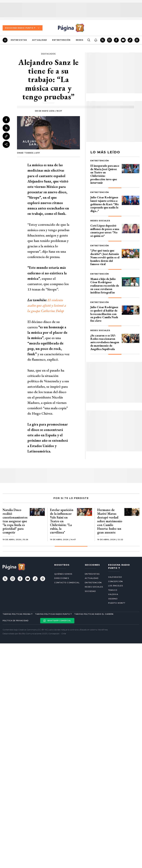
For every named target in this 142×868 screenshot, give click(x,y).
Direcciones (62, 578)
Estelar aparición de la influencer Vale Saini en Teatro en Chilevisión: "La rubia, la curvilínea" (62, 521)
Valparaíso (115, 577)
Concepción (115, 581)
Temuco (113, 590)
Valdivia (113, 594)
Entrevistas (19, 40)
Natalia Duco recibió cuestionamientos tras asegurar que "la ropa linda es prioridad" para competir (15, 521)
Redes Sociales (100, 221)
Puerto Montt (117, 603)
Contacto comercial (67, 583)
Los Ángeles (116, 586)
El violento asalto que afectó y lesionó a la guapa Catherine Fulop (47, 305)
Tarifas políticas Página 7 (18, 614)
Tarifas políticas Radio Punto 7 (53, 614)
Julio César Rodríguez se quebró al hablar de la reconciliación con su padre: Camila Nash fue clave (104, 314)
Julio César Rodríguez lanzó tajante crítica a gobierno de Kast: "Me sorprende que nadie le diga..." (104, 204)
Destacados (48, 54)
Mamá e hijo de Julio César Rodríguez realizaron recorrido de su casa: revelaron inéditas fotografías (105, 286)
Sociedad (90, 591)
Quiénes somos (63, 574)
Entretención (61, 40)
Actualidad (40, 40)
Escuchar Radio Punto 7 (23, 28)
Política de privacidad (16, 621)
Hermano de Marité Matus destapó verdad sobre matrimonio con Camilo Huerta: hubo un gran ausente (110, 521)
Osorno (113, 599)
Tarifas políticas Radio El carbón (94, 614)
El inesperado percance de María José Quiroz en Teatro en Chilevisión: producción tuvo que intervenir (105, 174)
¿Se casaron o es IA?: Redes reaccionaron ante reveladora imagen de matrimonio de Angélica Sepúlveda (105, 342)
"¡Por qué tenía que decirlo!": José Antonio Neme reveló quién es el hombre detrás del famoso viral (105, 257)
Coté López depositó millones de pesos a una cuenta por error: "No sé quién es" (105, 231)
